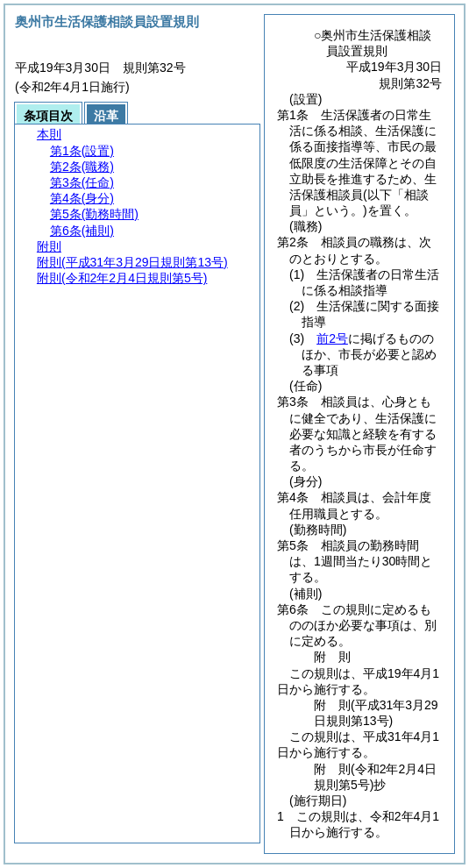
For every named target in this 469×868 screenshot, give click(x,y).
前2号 (332, 338)
